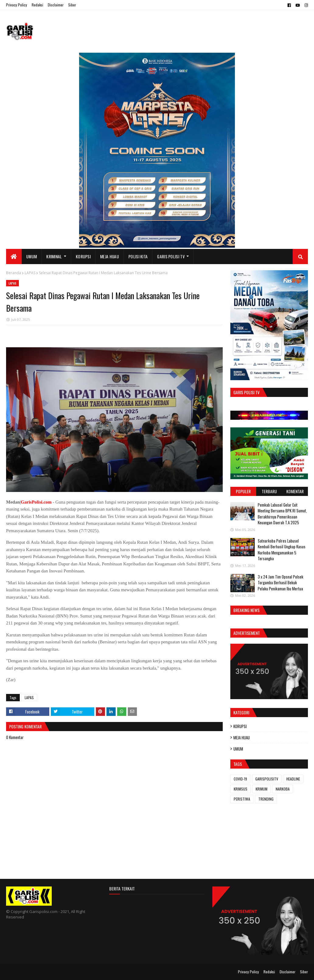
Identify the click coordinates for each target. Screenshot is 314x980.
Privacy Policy (17, 5)
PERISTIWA (242, 799)
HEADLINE (293, 779)
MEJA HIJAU (242, 738)
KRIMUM (262, 789)
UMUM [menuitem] (31, 256)
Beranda (14, 273)
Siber (72, 5)
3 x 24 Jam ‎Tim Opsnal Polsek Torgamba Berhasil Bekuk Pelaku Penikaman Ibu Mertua (281, 583)
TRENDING (266, 799)
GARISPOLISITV (267, 779)
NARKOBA (283, 789)
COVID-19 (240, 779)
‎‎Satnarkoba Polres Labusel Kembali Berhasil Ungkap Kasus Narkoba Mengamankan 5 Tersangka (282, 550)
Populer (243, 491)
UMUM (238, 749)
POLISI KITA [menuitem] (138, 256)
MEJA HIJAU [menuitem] (110, 256)
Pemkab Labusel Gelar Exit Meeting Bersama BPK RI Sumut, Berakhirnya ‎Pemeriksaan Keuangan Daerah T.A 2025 (282, 514)
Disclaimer (56, 5)
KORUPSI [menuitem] (83, 256)
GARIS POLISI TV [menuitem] (171, 256)
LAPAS (30, 273)
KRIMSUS (241, 789)
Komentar (295, 491)
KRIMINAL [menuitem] (54, 256)
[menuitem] (14, 256)
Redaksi (37, 5)
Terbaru (269, 491)
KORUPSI (240, 726)
